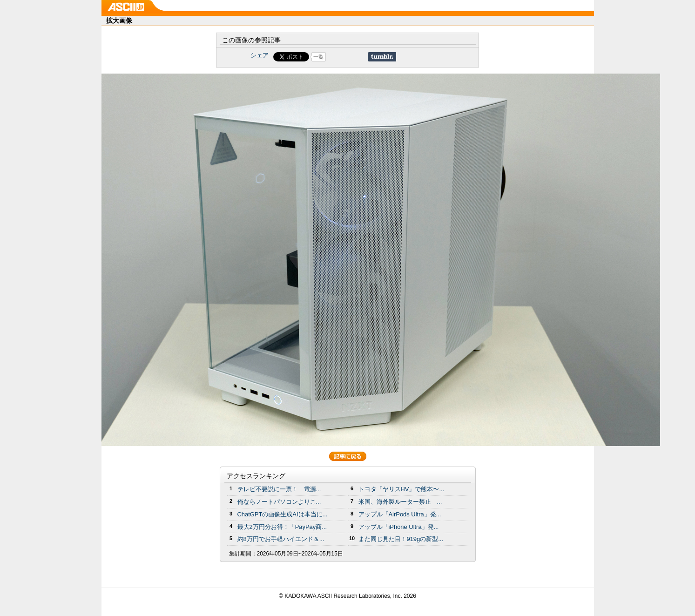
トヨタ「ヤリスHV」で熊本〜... (401, 489)
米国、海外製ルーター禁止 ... (400, 502)
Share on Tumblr (382, 57)
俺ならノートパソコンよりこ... (279, 502)
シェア (260, 55)
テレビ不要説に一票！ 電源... (279, 489)
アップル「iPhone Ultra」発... (399, 527)
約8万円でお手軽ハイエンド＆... (281, 539)
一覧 (318, 57)
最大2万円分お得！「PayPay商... (282, 527)
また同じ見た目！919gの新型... (401, 539)
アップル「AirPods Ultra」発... (400, 514)
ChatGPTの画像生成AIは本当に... (283, 514)
